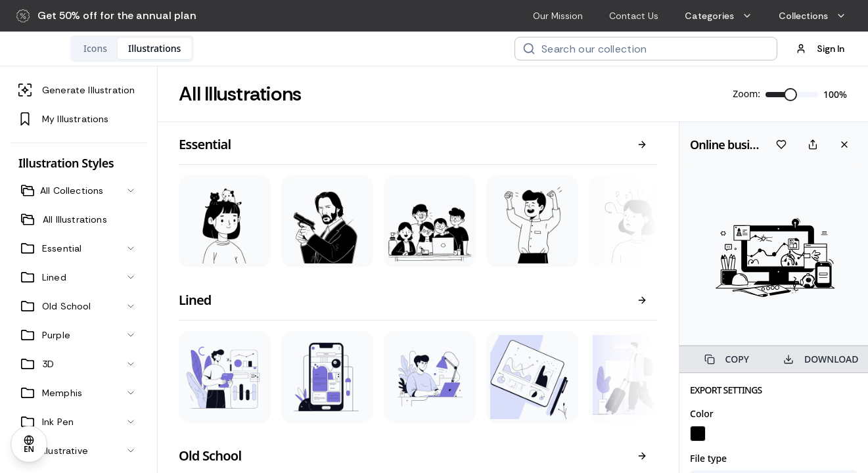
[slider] (790, 95)
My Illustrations (64, 119)
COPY (727, 359)
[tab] (181, 49)
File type (708, 458)
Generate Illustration (77, 90)
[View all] (642, 145)
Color (702, 414)
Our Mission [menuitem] (558, 16)
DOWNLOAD (821, 359)
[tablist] (217, 49)
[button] (106, 16)
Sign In (820, 49)
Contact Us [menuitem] (634, 16)
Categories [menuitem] (719, 16)
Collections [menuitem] (812, 16)
